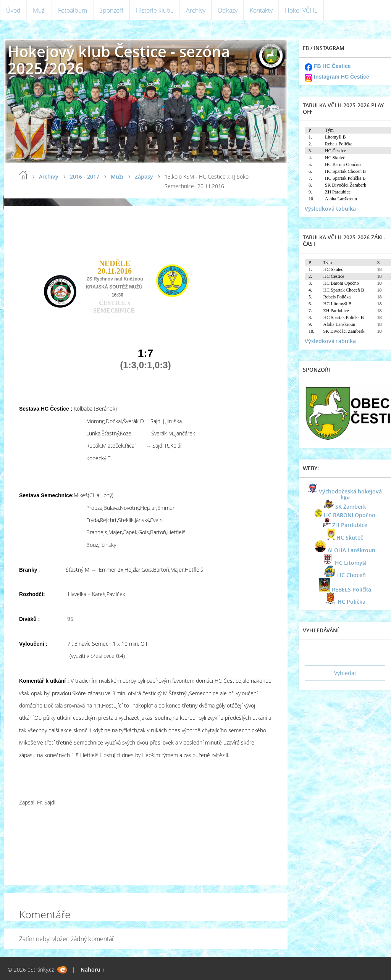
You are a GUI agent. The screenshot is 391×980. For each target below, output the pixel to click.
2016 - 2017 (85, 176)
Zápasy (144, 176)
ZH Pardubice (350, 525)
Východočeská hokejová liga (350, 494)
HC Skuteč (350, 538)
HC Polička (351, 602)
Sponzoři (111, 10)
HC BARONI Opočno (350, 515)
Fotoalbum (73, 10)
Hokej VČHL (301, 10)
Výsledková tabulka (330, 209)
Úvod (13, 10)
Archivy (196, 10)
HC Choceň (351, 575)
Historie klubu (155, 10)
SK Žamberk (351, 507)
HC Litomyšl (351, 563)
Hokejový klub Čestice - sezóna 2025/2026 (119, 60)
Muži (39, 10)
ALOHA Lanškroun (351, 550)
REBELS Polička (351, 589)
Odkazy (228, 10)
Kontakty (261, 10)
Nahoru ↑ (93, 970)
